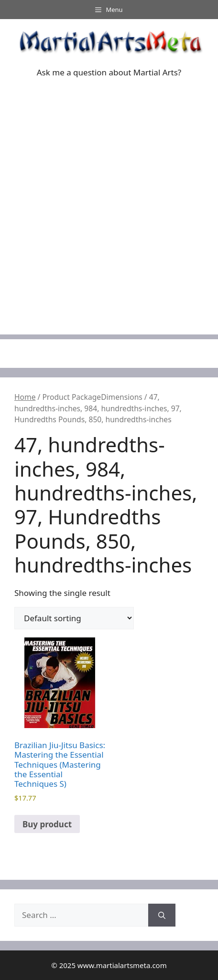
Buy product (47, 824)
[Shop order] (74, 618)
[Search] (162, 915)
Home (25, 397)
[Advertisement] (109, 226)
